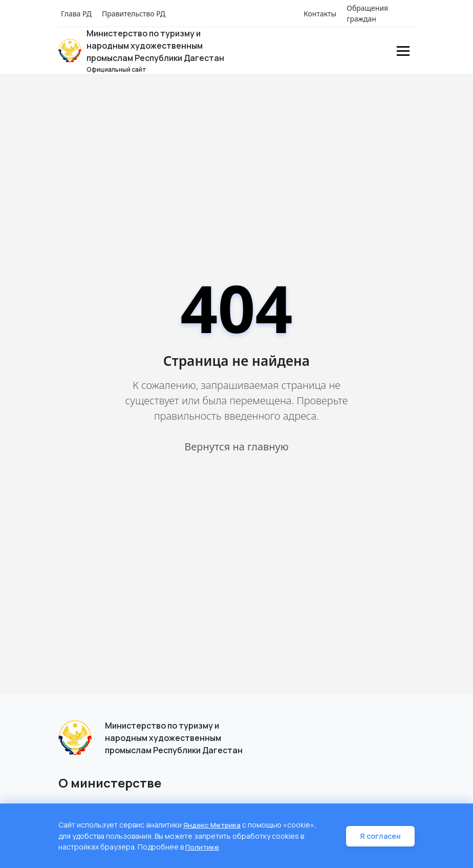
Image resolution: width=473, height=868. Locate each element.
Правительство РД (134, 14)
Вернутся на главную (236, 447)
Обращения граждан (367, 13)
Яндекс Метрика (212, 826)
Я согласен (382, 836)
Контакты (320, 14)
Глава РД (76, 14)
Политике (203, 847)
